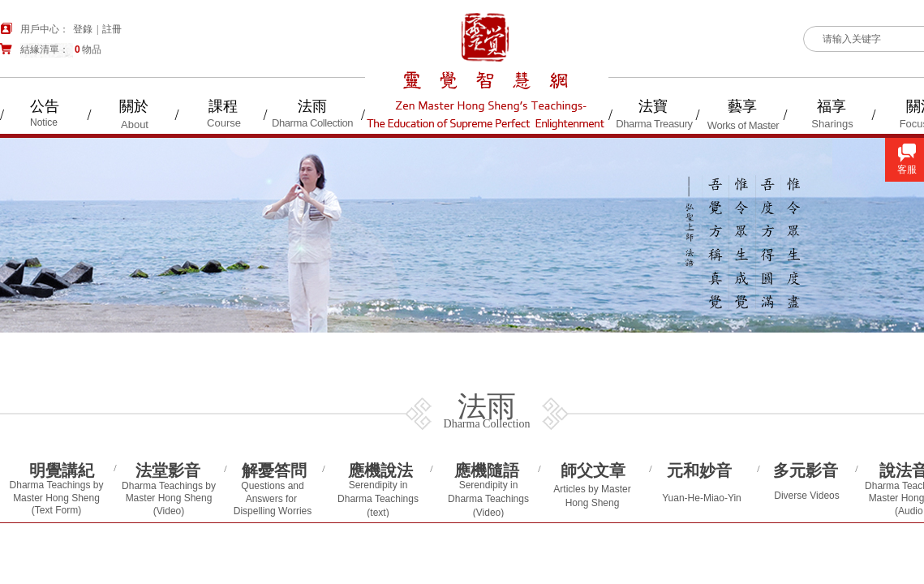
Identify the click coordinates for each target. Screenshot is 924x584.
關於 (134, 106)
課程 (223, 106)
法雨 (312, 106)
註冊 (112, 29)
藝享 (742, 106)
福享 (832, 106)
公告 (45, 106)
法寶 (653, 106)
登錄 (83, 29)
